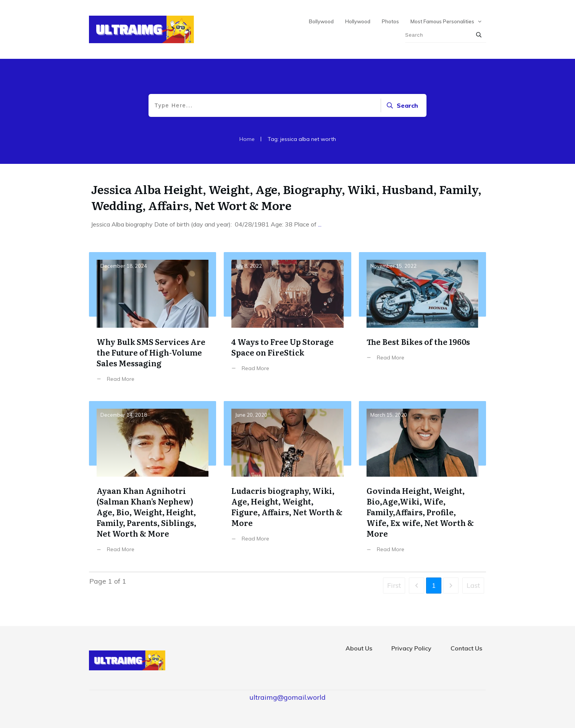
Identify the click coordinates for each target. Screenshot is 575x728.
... (320, 224)
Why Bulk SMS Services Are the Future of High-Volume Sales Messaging (153, 323)
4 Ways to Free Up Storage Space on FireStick (287, 323)
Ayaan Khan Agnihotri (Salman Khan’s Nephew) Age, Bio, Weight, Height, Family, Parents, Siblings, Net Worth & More (153, 483)
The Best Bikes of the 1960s (422, 323)
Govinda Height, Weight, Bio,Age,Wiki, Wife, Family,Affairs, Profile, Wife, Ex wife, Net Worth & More (422, 483)
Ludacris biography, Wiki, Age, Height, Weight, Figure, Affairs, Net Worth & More (287, 483)
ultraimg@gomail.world (287, 697)
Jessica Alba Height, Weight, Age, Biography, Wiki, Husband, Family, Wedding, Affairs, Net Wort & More (286, 197)
